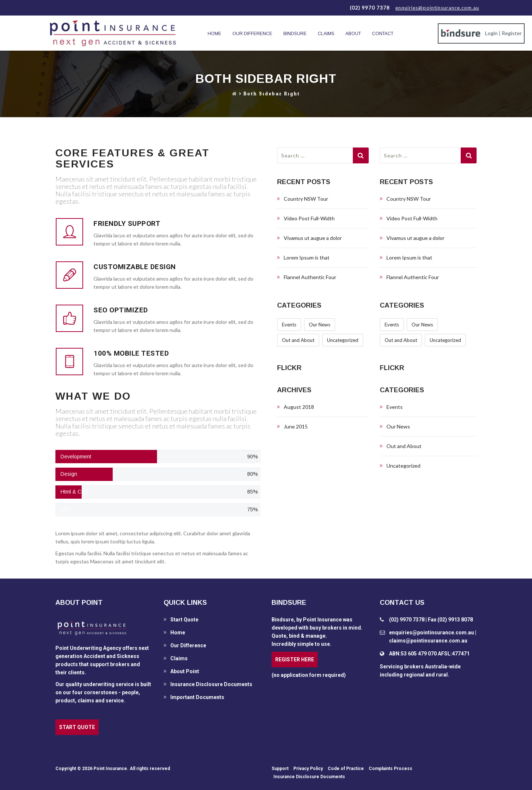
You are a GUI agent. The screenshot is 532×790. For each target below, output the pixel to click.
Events (395, 407)
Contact (383, 34)
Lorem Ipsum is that (307, 257)
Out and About (404, 446)
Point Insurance (110, 769)
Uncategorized (403, 466)
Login (491, 33)
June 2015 (296, 426)
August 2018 (299, 407)
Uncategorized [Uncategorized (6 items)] (343, 340)
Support (280, 769)
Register (512, 33)
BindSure (295, 34)
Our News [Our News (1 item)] (320, 325)
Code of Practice (346, 769)
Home (214, 34)
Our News (398, 426)
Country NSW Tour (306, 199)
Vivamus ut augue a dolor (313, 238)
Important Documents (197, 697)
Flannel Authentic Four (310, 277)
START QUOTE (77, 727)
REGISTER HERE (295, 660)
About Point (185, 671)
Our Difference (252, 34)
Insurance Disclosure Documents (211, 684)
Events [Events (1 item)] (289, 325)
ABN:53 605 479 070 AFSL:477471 (429, 654)
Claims (326, 34)
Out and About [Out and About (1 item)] (298, 340)
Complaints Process (391, 769)
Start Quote (184, 620)
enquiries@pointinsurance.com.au (437, 8)
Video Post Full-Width (309, 218)
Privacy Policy (308, 769)
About (353, 34)
